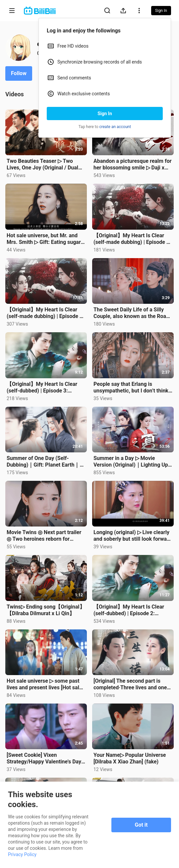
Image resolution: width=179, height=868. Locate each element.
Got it (141, 825)
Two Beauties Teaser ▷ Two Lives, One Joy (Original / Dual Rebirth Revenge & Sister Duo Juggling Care (42, 164)
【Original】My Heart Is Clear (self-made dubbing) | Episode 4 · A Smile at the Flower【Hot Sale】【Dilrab (133, 239)
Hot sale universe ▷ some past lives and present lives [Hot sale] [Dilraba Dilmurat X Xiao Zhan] (45, 684)
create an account (115, 127)
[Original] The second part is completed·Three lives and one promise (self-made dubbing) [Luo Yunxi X (130, 684)
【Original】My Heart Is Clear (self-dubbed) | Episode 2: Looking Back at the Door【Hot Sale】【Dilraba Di (130, 610)
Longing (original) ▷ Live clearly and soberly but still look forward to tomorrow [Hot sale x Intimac (133, 536)
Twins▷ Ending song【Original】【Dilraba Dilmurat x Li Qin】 (46, 610)
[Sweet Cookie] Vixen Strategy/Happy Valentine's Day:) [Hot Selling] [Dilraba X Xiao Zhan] (46, 758)
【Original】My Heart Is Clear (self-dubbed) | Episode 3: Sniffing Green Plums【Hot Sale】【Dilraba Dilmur (42, 388)
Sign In (105, 114)
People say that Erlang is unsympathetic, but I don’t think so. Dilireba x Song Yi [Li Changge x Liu (131, 388)
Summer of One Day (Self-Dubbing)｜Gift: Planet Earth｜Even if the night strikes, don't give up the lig (43, 462)
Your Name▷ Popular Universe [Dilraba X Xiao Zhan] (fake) (130, 758)
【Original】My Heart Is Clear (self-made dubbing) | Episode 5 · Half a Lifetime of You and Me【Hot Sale (46, 313)
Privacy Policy (22, 854)
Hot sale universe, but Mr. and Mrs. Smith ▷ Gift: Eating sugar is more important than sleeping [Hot (45, 239)
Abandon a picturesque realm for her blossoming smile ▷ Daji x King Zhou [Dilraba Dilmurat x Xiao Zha (133, 164)
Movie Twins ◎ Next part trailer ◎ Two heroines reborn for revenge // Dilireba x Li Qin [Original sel (44, 536)
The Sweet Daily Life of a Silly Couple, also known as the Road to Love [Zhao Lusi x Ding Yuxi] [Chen (131, 313)
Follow (19, 73)
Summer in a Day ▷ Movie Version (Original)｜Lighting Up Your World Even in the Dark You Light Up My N (132, 462)
